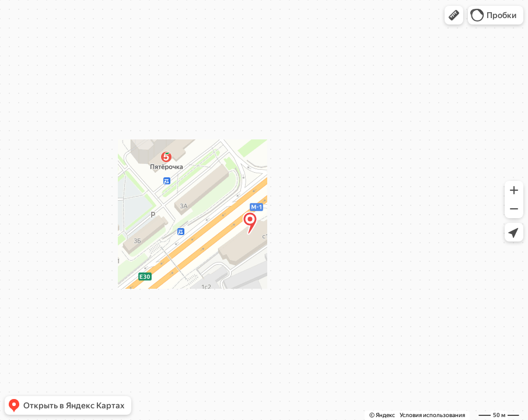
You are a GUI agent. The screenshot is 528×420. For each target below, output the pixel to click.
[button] (454, 15)
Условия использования (432, 415)
